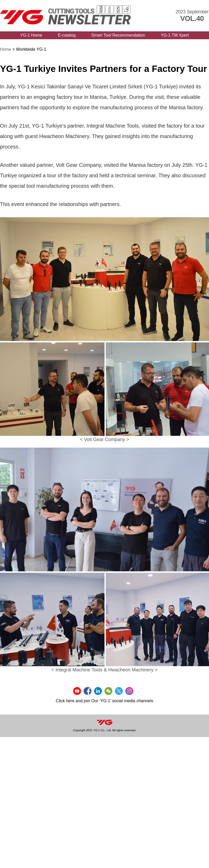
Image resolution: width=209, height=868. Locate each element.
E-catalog (67, 35)
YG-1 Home (31, 35)
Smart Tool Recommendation (118, 35)
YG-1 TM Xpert (175, 35)
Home (6, 49)
